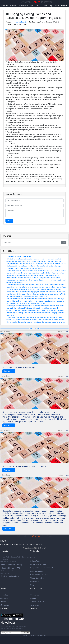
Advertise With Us (37, 602)
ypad (67, 331)
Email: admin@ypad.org (10, 576)
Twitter (4, 602)
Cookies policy (11, 568)
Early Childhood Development (42, 568)
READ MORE (34, 329)
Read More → (9, 371)
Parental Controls (37, 571)
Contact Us (35, 595)
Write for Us (35, 605)
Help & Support (36, 588)
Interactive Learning (21, 22)
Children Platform (36, 2)
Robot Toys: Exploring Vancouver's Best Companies (24, 268)
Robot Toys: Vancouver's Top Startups (20, 257)
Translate (34, 609)
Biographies (35, 581)
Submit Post (35, 561)
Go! (64, 242)
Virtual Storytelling (37, 578)
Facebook (5, 595)
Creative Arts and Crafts (39, 575)
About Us (34, 598)
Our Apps (4, 609)
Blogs (32, 585)
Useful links (35, 551)
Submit (9, 221)
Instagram (5, 598)
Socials (3, 588)
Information (5, 551)
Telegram (5, 605)
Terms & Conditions (8, 565)
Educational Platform (35, 536)
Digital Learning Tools (38, 564)
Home (33, 558)
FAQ (19, 568)
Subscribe (25, 633)
